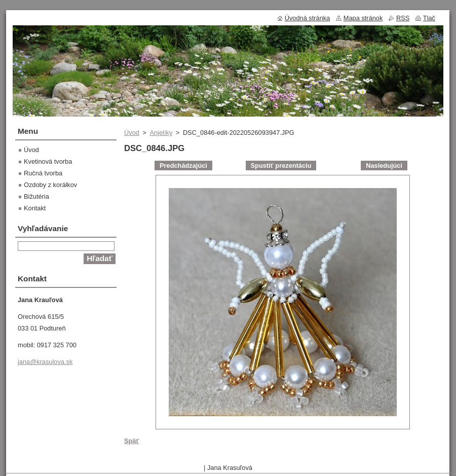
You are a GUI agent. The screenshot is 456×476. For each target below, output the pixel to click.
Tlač (429, 18)
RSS (403, 18)
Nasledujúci (384, 166)
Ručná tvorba (43, 173)
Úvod (132, 133)
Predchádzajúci (183, 166)
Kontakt (35, 208)
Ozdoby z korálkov (50, 185)
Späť (132, 441)
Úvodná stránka (308, 18)
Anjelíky (161, 133)
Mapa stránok (363, 18)
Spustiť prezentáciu (281, 166)
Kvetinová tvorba (48, 161)
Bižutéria (36, 196)
